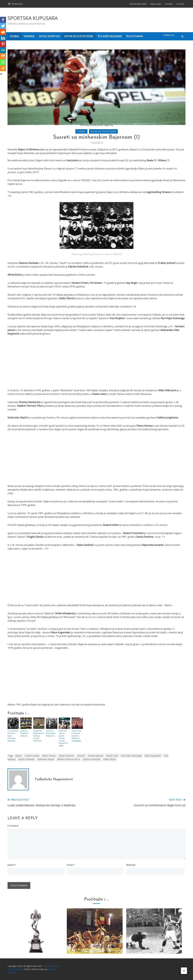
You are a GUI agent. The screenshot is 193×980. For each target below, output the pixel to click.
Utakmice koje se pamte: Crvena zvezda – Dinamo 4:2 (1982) (63, 738)
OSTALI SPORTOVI (49, 36)
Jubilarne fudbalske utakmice (24, 733)
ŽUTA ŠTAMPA (135, 36)
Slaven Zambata (26, 759)
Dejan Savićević (66, 756)
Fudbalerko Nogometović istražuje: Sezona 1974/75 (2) (39, 736)
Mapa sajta (156, 4)
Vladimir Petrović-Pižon (69, 759)
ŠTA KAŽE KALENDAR (110, 36)
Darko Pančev (49, 756)
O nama (180, 4)
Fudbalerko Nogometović (54, 779)
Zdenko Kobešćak (92, 759)
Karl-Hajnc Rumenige (131, 756)
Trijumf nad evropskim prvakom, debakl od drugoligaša (76, 736)
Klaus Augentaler (153, 756)
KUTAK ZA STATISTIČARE (79, 36)
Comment (13, 826)
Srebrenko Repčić (46, 759)
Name (12, 865)
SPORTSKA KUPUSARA (33, 18)
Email (71, 865)
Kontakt (169, 4)
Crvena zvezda (32, 756)
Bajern (19, 756)
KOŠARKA (29, 36)
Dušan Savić (112, 756)
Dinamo (81, 756)
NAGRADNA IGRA (138, 4)
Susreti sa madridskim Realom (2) (51, 733)
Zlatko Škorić (110, 759)
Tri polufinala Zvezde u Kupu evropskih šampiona (13, 736)
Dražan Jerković (96, 756)
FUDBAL (14, 36)
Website (131, 865)
